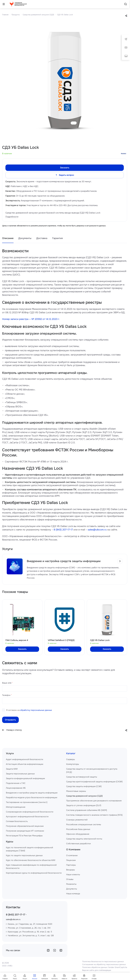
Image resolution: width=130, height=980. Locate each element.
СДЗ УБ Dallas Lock (65, 15)
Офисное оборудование (78, 834)
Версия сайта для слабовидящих (97, 970)
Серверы (70, 759)
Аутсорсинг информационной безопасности (27, 817)
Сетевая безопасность (17, 821)
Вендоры (70, 870)
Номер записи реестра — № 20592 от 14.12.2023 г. (31, 319)
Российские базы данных (78, 829)
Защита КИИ (12, 769)
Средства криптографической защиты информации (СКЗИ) (94, 782)
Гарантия (57, 238)
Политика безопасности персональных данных (103, 961)
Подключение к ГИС (16, 783)
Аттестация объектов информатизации (25, 764)
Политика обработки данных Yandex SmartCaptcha (105, 967)
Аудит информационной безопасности (25, 759)
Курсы (10, 842)
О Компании (73, 850)
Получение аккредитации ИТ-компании (25, 831)
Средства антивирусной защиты (82, 777)
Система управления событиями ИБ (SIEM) (87, 810)
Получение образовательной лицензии (25, 826)
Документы (25, 238)
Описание (8, 238)
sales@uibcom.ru (97, 530)
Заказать (65, 168)
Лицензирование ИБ (16, 788)
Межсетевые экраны (76, 791)
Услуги (10, 753)
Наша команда (73, 894)
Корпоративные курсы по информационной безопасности (34, 873)
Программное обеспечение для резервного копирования (94, 801)
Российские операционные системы (84, 824)
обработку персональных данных (36, 710)
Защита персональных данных (20, 774)
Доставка (42, 238)
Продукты (16, 15)
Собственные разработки (78, 844)
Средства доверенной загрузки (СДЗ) (38, 15)
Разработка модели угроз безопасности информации (32, 797)
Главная (5, 15)
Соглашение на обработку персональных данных (104, 964)
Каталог (71, 753)
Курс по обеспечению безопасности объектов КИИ (31, 860)
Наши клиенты (73, 875)
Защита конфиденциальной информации (25, 778)
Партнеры (71, 865)
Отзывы (70, 879)
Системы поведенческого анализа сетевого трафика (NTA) (94, 815)
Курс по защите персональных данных (24, 855)
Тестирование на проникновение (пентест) (27, 802)
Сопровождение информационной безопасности (30, 812)
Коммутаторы (73, 764)
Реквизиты (71, 884)
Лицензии (71, 860)
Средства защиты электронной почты (84, 839)
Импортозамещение (16, 807)
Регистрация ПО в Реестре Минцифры (24, 836)
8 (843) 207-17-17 (63, 530)
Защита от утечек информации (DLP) (84, 805)
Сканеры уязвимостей (77, 820)
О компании (72, 855)
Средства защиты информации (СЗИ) (84, 786)
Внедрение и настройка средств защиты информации (32, 793)
